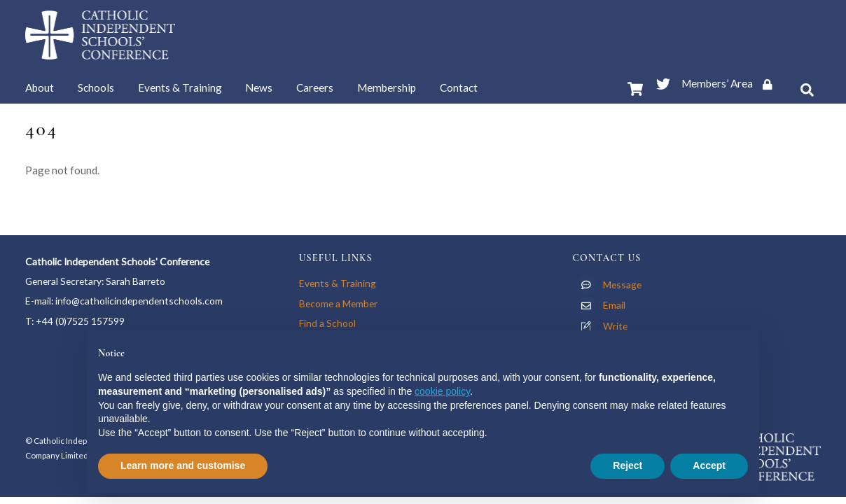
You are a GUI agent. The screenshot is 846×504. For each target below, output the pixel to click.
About (40, 87)
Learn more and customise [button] (183, 465)
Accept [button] (709, 465)
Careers (315, 87)
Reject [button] (627, 465)
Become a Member (338, 303)
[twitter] (663, 81)
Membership (387, 87)
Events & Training (180, 87)
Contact (459, 87)
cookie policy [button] (442, 391)
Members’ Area (731, 83)
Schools (96, 87)
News (259, 87)
